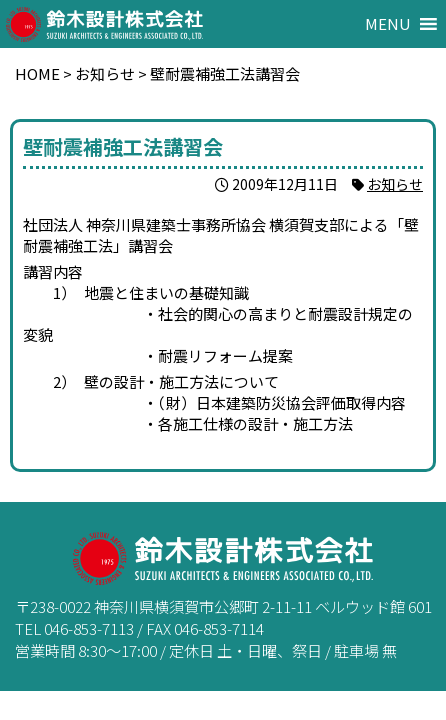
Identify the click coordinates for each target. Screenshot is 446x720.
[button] (388, 24)
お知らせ (395, 184)
